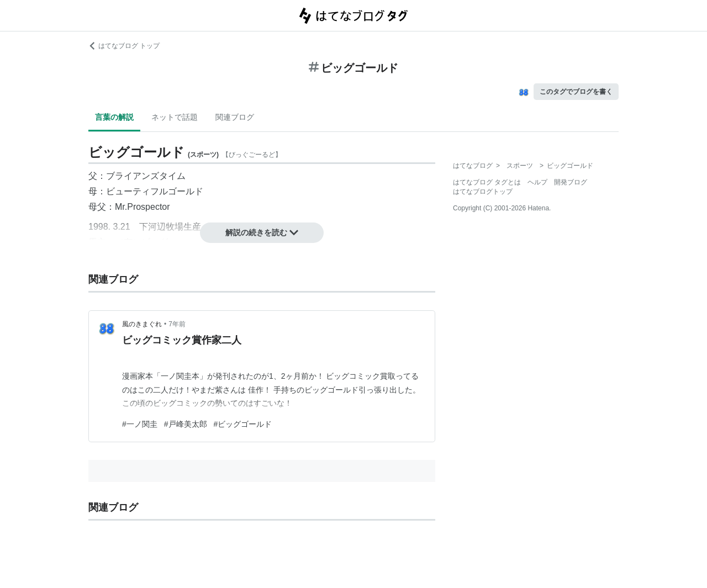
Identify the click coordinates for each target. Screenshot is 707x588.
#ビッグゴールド (243, 424)
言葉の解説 (114, 117)
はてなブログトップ (483, 192)
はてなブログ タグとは (487, 182)
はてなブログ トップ (124, 46)
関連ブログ (235, 117)
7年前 (177, 324)
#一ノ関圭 (140, 424)
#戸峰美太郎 (186, 424)
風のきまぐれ (142, 324)
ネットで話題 (175, 117)
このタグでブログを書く (576, 92)
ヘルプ (537, 182)
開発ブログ (571, 182)
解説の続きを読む (262, 232)
